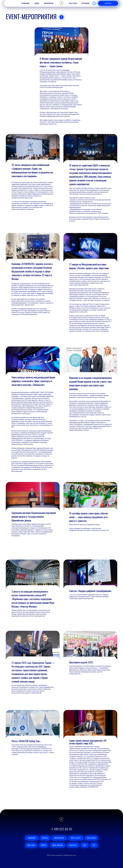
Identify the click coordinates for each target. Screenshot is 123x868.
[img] (61, 17)
